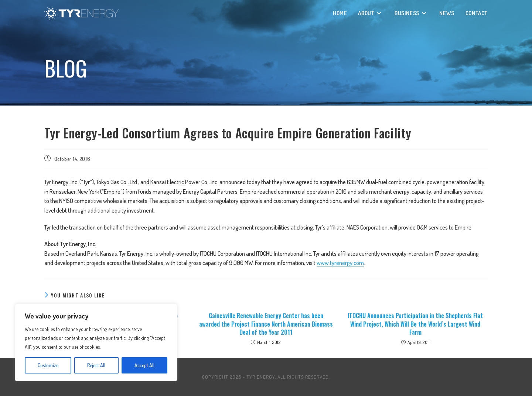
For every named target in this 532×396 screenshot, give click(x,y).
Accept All (144, 365)
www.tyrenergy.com (340, 263)
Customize (48, 365)
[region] (96, 342)
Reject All (96, 365)
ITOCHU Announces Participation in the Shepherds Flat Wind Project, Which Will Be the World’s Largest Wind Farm (415, 324)
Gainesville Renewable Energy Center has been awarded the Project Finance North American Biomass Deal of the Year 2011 (266, 324)
